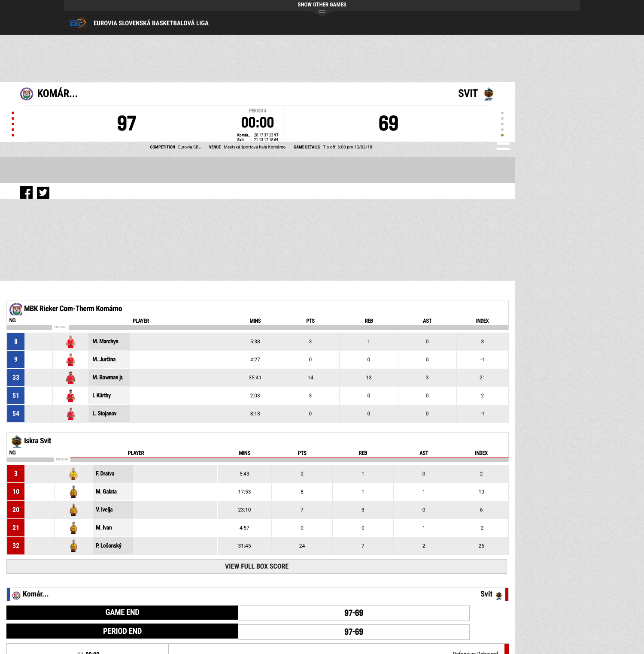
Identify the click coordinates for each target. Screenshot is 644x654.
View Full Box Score (257, 566)
